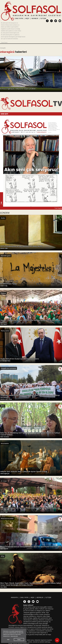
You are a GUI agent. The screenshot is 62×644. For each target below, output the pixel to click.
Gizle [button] (8, 640)
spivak (4, 293)
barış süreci (6, 331)
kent (2, 59)
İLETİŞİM (43, 18)
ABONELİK (35, 18)
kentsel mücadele (8, 519)
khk (3, 406)
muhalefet (5, 443)
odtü (3, 218)
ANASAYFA (14, 597)
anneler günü (6, 256)
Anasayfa (3, 48)
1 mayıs (4, 481)
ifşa (3, 556)
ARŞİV (27, 18)
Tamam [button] (19, 640)
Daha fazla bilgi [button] (14, 636)
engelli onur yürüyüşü (9, 368)
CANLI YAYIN (19, 18)
